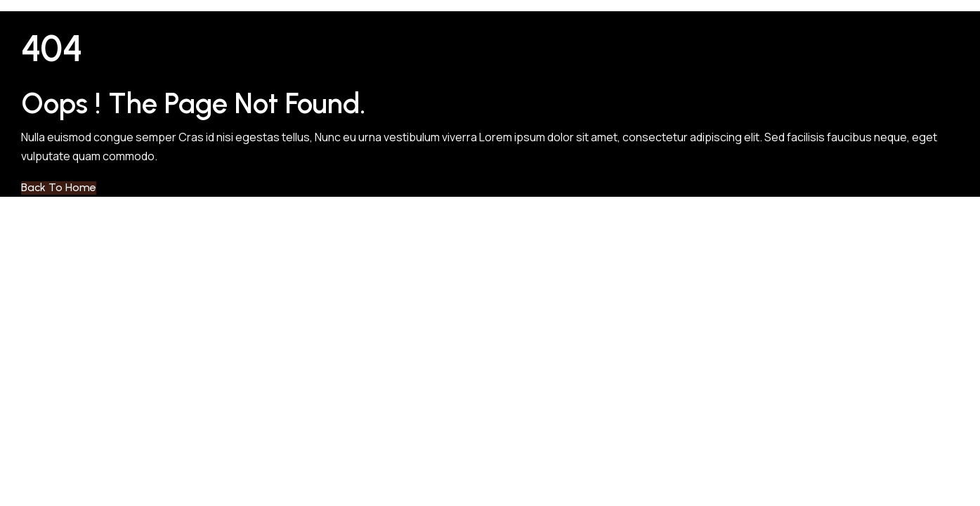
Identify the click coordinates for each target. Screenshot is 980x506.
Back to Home (59, 188)
